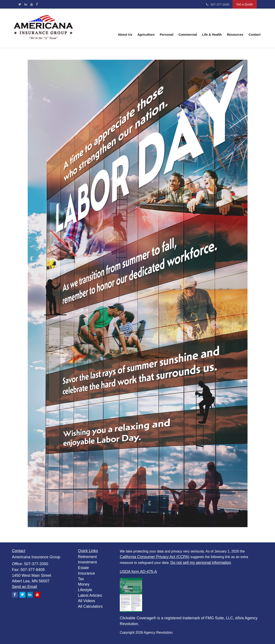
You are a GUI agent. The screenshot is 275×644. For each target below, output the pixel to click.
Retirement (87, 557)
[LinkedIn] (26, 4)
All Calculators (90, 606)
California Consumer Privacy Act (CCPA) (155, 557)
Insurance (86, 573)
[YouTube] (32, 4)
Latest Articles (90, 595)
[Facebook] (37, 4)
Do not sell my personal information (201, 563)
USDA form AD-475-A (138, 572)
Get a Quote (245, 4)
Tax (81, 579)
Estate (83, 568)
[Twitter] (20, 4)
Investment (87, 562)
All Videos (87, 601)
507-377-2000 (218, 5)
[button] (125, 28)
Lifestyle (85, 590)
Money (84, 584)
